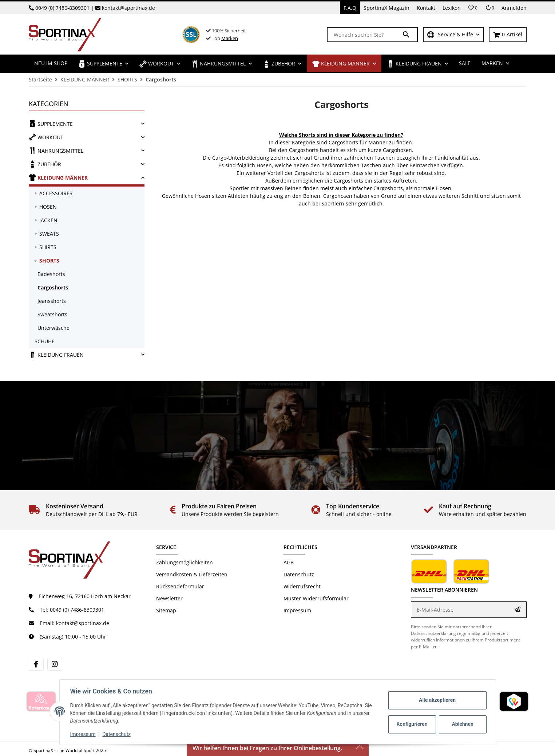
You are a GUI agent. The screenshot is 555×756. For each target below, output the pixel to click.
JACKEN (48, 220)
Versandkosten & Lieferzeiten (192, 574)
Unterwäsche (53, 328)
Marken (230, 38)
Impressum (297, 610)
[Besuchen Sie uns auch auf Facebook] (36, 664)
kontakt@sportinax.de (128, 8)
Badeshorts (51, 274)
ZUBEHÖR (45, 164)
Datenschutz (299, 574)
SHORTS (49, 261)
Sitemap (166, 610)
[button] (473, 8)
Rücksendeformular (180, 586)
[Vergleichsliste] (489, 8)
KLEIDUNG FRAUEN (56, 355)
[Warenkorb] (508, 35)
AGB (289, 562)
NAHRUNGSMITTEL (56, 151)
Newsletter (169, 598)
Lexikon (452, 8)
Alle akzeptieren (436, 700)
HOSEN (48, 207)
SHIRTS (48, 247)
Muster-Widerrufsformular (316, 598)
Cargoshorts (53, 287)
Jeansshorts (52, 301)
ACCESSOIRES (56, 193)
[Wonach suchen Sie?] (365, 35)
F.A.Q (350, 8)
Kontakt (426, 8)
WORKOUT (46, 137)
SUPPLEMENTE (51, 124)
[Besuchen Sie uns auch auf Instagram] (55, 664)
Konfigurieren (412, 724)
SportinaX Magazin (386, 8)
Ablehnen (461, 724)
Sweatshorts (52, 314)
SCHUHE (45, 341)
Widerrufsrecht (302, 586)
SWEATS (49, 234)
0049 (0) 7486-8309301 (62, 8)
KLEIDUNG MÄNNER (58, 177)
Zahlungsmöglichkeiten (185, 562)
